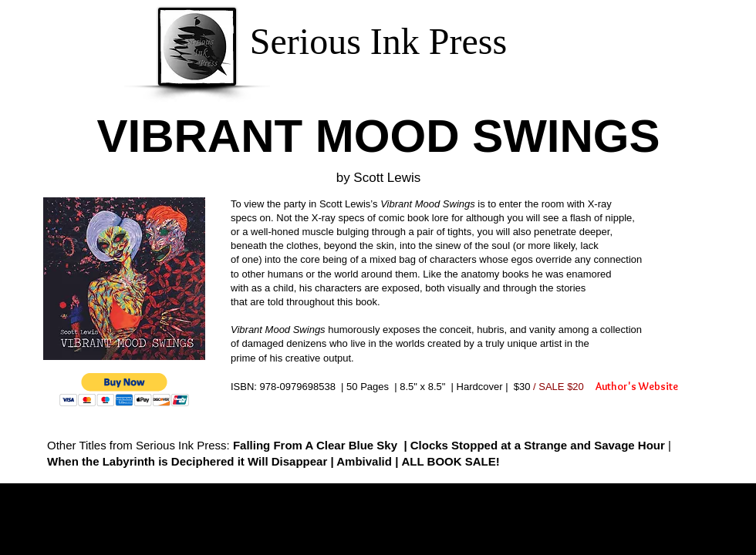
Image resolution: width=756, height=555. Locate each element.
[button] (125, 390)
